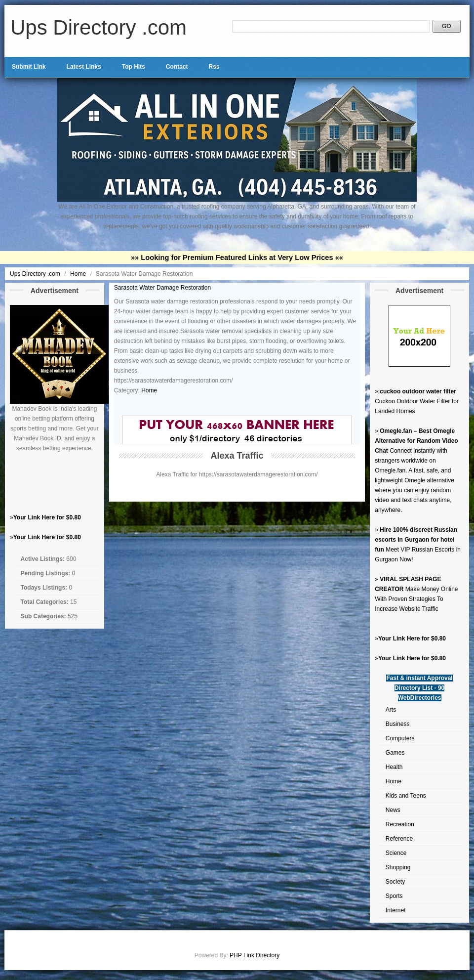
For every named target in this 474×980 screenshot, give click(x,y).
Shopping (398, 867)
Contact (177, 67)
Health (394, 767)
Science (396, 853)
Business (398, 724)
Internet (396, 910)
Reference (399, 839)
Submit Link (29, 67)
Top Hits (134, 67)
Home (79, 274)
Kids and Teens (406, 796)
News (393, 810)
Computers (400, 738)
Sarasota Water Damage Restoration (162, 288)
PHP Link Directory (255, 955)
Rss (214, 67)
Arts (391, 710)
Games (395, 753)
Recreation (400, 824)
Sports (394, 896)
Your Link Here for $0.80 (47, 517)
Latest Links (84, 67)
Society (395, 882)
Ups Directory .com (99, 27)
